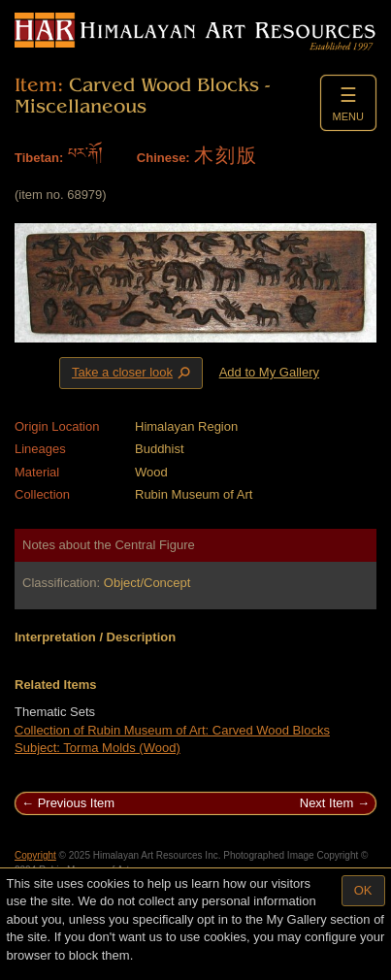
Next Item (327, 803)
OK (363, 890)
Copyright (35, 855)
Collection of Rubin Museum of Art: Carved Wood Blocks (172, 730)
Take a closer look (133, 373)
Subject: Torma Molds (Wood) (98, 748)
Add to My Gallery (269, 372)
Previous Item (76, 803)
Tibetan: (39, 158)
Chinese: (163, 158)
